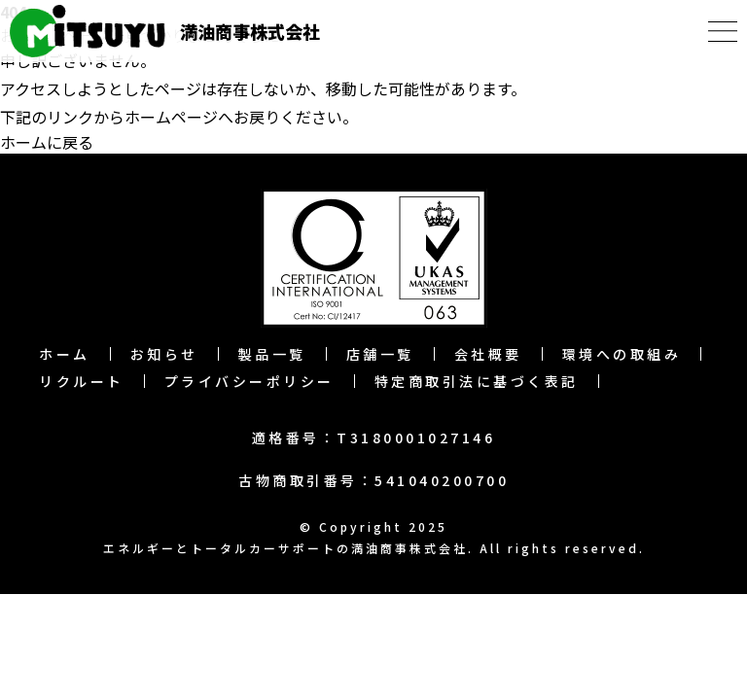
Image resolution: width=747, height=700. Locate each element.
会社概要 (488, 354)
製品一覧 (272, 354)
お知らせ (164, 354)
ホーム (65, 354)
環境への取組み (622, 354)
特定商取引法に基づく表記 (477, 381)
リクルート (82, 381)
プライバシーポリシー (249, 381)
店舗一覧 (380, 354)
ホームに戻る (47, 142)
